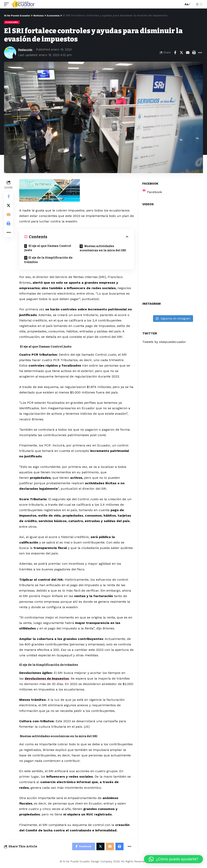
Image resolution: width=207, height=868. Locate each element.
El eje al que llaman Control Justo (49, 248)
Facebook (155, 192)
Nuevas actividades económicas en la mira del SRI (103, 248)
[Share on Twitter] (181, 52)
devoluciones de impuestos (48, 679)
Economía (12, 22)
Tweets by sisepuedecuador (164, 342)
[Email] (188, 52)
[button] (173, 859)
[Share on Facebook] (175, 52)
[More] (200, 52)
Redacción (26, 50)
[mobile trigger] (7, 4)
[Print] (194, 52)
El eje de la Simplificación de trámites (49, 260)
